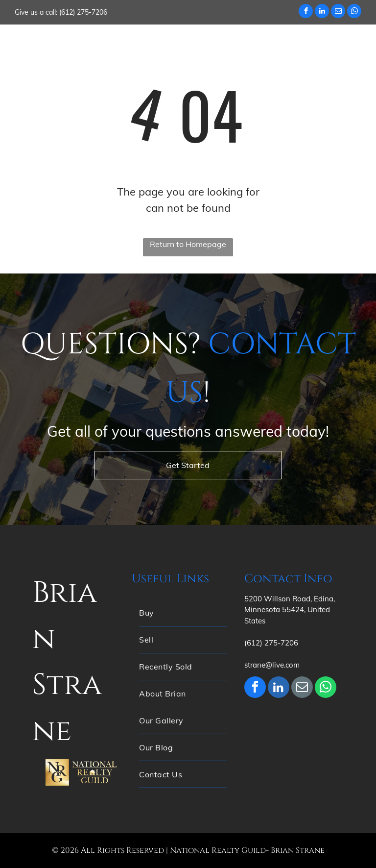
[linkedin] (322, 12)
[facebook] (306, 12)
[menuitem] (175, 44)
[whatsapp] (354, 12)
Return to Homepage (188, 244)
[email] (338, 12)
